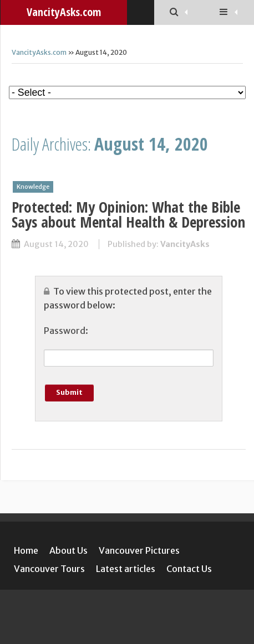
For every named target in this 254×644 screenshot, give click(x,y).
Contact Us (189, 569)
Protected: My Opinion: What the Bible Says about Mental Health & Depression (128, 214)
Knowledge (33, 187)
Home (26, 550)
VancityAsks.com (39, 52)
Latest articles (126, 569)
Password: (66, 331)
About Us (68, 550)
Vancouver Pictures (139, 550)
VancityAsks (185, 244)
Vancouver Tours (49, 569)
